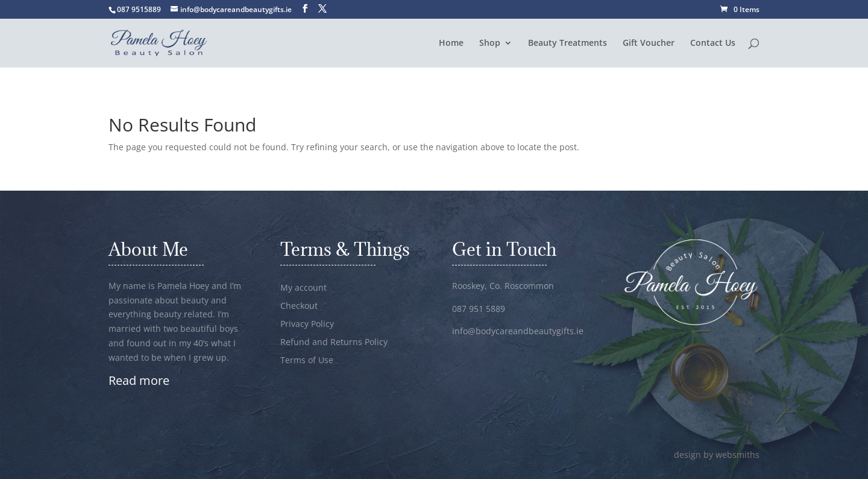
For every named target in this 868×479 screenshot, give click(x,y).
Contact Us (713, 43)
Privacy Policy (307, 325)
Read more (139, 380)
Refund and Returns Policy (334, 343)
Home (451, 43)
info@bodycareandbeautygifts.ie (518, 331)
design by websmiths (717, 455)
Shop (490, 43)
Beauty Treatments (568, 43)
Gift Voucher (649, 43)
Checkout (299, 306)
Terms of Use (307, 361)
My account (303, 288)
